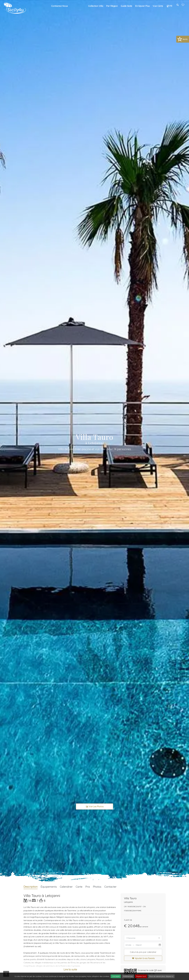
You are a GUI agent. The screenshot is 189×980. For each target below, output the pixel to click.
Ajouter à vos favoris (143, 958)
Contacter (110, 887)
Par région (112, 6)
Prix (88, 887)
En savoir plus (142, 6)
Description (31, 887)
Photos (97, 887)
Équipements (49, 887)
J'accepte (116, 976)
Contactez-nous (59, 6)
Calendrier (66, 887)
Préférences (128, 976)
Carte (79, 887)
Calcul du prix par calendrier (143, 952)
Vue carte (158, 6)
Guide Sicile (126, 6)
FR (169, 6)
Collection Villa (96, 6)
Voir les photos (94, 807)
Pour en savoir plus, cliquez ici (161, 976)
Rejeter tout (141, 976)
